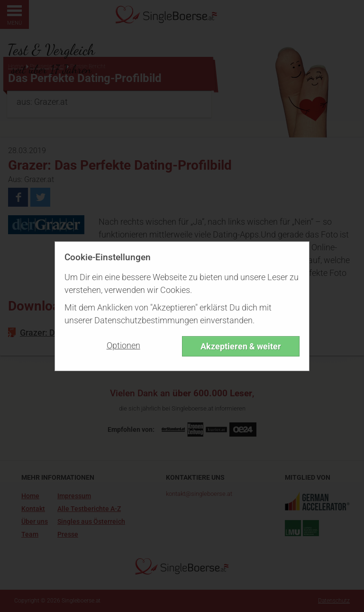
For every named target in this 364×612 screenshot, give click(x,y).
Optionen (123, 345)
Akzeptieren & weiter (241, 346)
